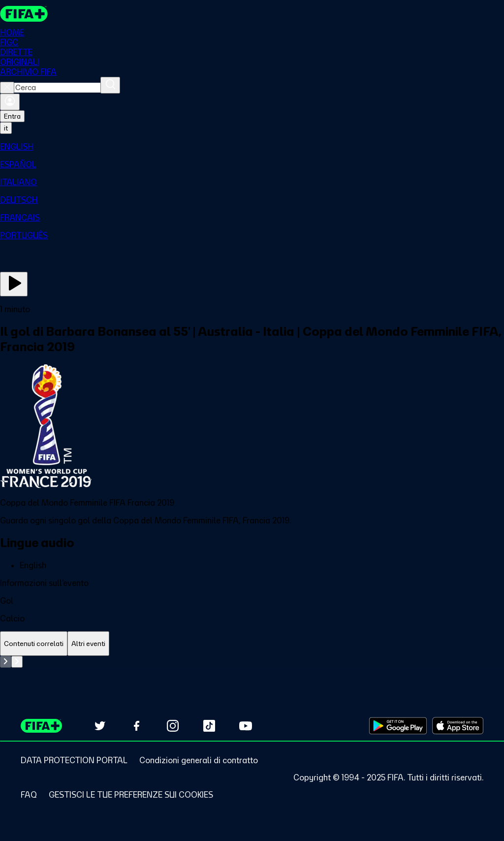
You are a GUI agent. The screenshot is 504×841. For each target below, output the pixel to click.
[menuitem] (252, 147)
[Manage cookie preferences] (131, 795)
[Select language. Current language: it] (6, 128)
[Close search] (7, 88)
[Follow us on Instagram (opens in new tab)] (173, 726)
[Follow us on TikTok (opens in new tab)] (209, 726)
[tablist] (252, 644)
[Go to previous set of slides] (6, 662)
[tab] (34, 644)
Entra (12, 116)
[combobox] (57, 88)
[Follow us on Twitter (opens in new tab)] (100, 726)
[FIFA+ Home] (24, 14)
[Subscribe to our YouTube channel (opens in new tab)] (246, 726)
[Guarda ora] (14, 284)
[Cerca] (110, 85)
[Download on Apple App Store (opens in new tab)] (458, 726)
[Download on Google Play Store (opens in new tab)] (398, 726)
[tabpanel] (252, 662)
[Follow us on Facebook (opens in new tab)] (136, 726)
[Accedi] (10, 102)
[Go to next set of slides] (17, 662)
